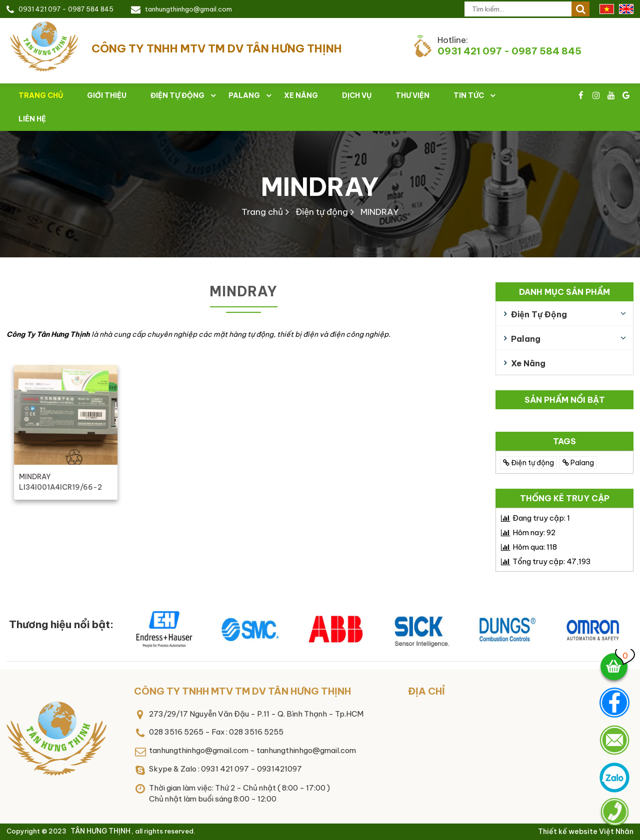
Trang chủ (262, 212)
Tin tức (469, 95)
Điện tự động (177, 95)
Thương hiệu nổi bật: (61, 624)
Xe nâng (301, 95)
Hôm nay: (534, 532)
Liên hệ (32, 119)
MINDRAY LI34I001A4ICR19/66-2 (60, 482)
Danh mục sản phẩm (564, 292)
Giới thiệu (107, 95)
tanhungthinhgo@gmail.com (188, 9)
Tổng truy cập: (552, 561)
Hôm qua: (535, 547)
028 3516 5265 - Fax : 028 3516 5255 (216, 732)
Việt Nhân (616, 832)
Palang (244, 95)
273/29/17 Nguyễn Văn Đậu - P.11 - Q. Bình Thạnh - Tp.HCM (256, 714)
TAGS (564, 441)
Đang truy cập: (541, 518)
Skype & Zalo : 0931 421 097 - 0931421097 (225, 769)
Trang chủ (41, 95)
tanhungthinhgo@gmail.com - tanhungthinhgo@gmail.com (252, 750)
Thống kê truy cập (565, 498)
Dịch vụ (357, 95)
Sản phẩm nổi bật (565, 400)
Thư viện (412, 95)
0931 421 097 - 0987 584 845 (66, 9)
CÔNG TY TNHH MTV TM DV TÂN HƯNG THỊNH (242, 691)
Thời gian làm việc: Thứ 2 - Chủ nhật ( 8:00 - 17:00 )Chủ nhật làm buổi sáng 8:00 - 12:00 (239, 794)
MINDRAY (320, 187)
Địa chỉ (426, 691)
